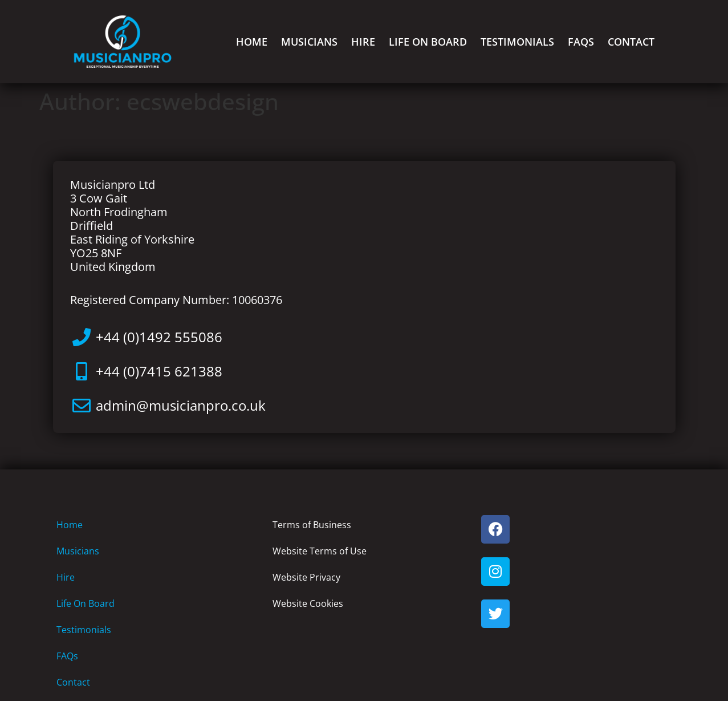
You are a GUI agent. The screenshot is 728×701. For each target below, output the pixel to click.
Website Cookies (308, 603)
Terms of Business (312, 525)
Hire (363, 42)
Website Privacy (306, 577)
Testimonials (517, 42)
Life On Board (428, 42)
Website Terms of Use (320, 551)
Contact (631, 42)
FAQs (581, 42)
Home (252, 42)
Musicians (309, 42)
